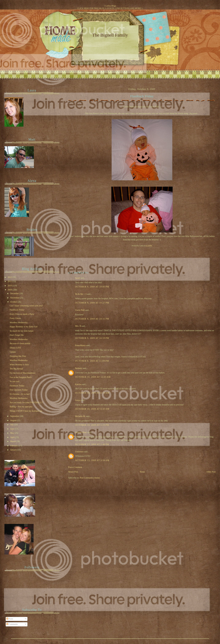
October (14, 302)
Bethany (79, 368)
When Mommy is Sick (19, 365)
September (15, 416)
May (12, 433)
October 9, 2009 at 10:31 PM (92, 319)
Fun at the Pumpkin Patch (21, 377)
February (14, 446)
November (15, 298)
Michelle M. (80, 416)
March (13, 441)
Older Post (211, 472)
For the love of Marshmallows (22, 373)
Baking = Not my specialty (21, 407)
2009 (10, 290)
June (12, 429)
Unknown (79, 452)
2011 (10, 281)
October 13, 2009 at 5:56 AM (92, 460)
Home (142, 472)
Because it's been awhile (20, 343)
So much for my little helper (22, 331)
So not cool (14, 381)
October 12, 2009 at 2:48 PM (92, 444)
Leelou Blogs (111, 6)
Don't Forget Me (17, 335)
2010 (10, 286)
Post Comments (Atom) (90, 478)
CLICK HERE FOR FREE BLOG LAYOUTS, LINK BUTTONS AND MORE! (109, 8)
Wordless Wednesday (19, 323)
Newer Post (73, 472)
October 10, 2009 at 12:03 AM (93, 377)
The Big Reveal (16, 369)
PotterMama (80, 345)
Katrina (78, 384)
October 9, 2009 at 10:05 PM (92, 287)
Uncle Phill (80, 310)
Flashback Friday (142, 96)
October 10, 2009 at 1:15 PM (92, 425)
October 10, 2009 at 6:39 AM (92, 393)
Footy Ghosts (15, 318)
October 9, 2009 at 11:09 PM (92, 361)
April (13, 437)
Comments (12, 624)
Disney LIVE (15, 348)
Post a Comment (75, 467)
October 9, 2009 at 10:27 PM (92, 303)
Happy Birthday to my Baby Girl (24, 327)
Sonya (78, 400)
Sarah (77, 278)
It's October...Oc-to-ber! (20, 394)
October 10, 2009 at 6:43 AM (92, 409)
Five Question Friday (19, 390)
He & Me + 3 (81, 294)
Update (13, 352)
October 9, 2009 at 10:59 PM (92, 338)
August (14, 420)
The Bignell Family (110, 35)
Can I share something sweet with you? (26, 306)
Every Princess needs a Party (22, 314)
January (14, 450)
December (15, 293)
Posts (10, 619)
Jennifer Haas (81, 432)
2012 (10, 277)
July (12, 425)
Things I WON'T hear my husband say (26, 411)
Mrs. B (78, 326)
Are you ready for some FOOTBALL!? (26, 403)
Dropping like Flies (18, 356)
